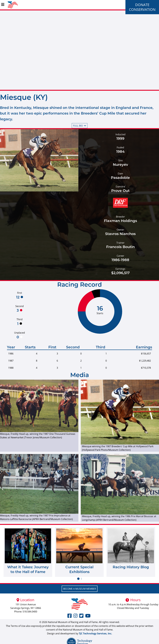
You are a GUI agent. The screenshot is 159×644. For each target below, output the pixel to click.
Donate (142, 5)
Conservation (142, 9)
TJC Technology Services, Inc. (95, 633)
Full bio (80, 126)
